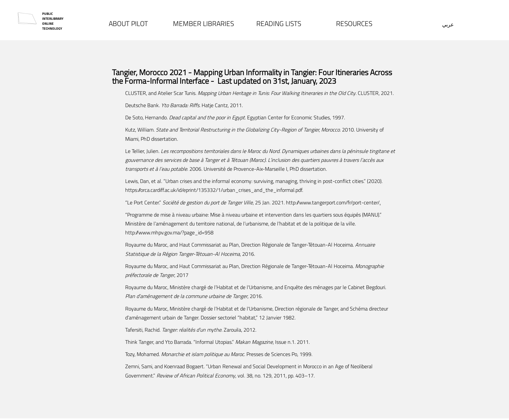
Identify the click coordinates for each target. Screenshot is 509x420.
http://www (138, 232)
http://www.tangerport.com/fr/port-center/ (333, 202)
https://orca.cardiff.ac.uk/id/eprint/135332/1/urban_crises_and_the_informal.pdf (214, 190)
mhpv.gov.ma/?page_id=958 (182, 232)
